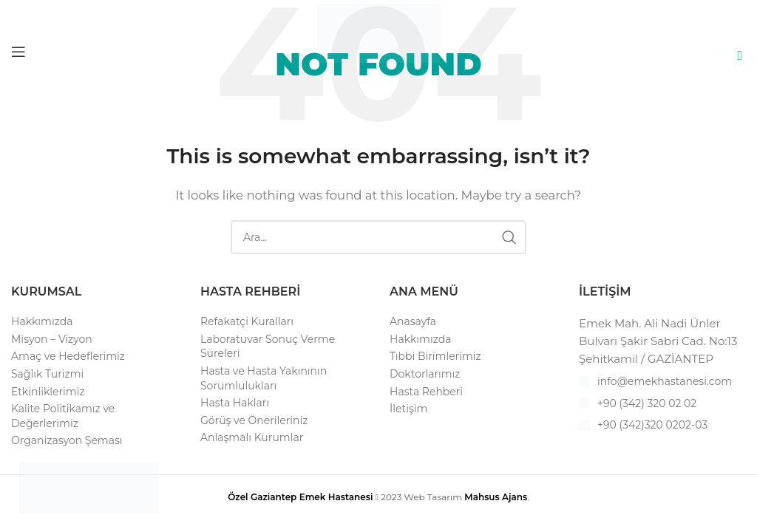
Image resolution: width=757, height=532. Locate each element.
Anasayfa (413, 321)
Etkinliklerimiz (48, 392)
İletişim (408, 409)
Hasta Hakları (235, 403)
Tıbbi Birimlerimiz (435, 356)
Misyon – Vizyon (52, 339)
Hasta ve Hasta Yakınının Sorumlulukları (264, 378)
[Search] (378, 237)
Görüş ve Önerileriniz (254, 420)
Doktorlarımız (425, 374)
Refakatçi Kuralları (247, 321)
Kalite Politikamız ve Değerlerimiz (63, 416)
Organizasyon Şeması (67, 440)
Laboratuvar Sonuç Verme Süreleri (268, 347)
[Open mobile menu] (18, 52)
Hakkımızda (42, 321)
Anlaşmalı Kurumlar (252, 437)
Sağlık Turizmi (47, 374)
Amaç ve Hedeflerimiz (68, 356)
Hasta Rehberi (426, 392)
